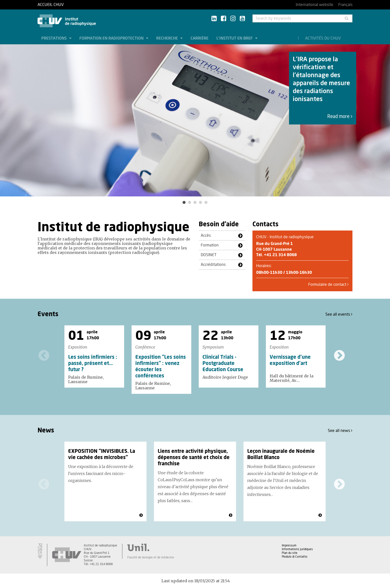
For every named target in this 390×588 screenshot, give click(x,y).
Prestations (54, 38)
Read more (340, 117)
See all (339, 314)
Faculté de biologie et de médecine (151, 557)
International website (315, 5)
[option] (195, 120)
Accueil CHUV (51, 5)
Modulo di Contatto (295, 557)
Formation (210, 245)
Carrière (199, 38)
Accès (206, 235)
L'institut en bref (235, 38)
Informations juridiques (297, 549)
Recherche (168, 38)
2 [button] (190, 202)
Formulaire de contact (328, 285)
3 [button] (195, 202)
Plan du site (290, 553)
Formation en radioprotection (112, 38)
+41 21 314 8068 (280, 255)
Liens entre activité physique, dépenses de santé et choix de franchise (194, 458)
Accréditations (213, 265)
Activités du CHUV (323, 38)
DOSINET (209, 255)
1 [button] (184, 202)
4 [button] (200, 202)
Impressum (289, 545)
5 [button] (206, 202)
